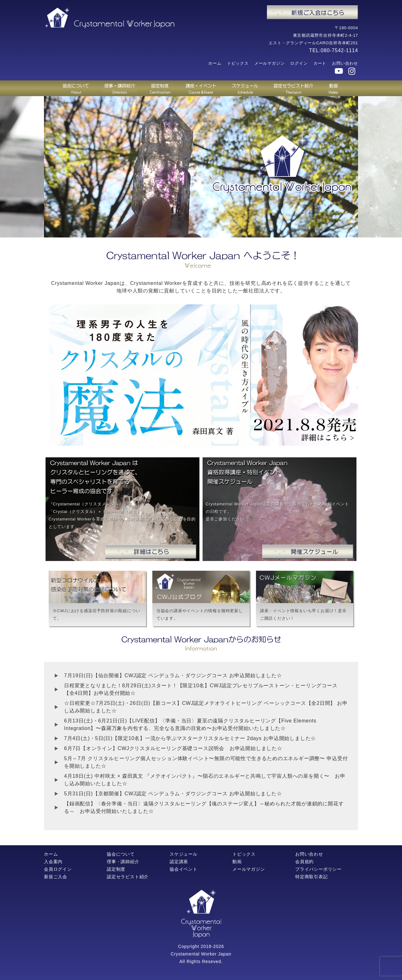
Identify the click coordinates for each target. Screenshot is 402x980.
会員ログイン (58, 869)
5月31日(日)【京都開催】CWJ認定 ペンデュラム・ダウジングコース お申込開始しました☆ (173, 794)
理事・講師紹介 (123, 862)
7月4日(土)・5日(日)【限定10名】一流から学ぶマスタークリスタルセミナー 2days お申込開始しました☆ (190, 738)
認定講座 (179, 862)
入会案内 (53, 862)
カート (320, 63)
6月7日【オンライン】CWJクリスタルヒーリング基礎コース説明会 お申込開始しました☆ (173, 748)
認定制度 (116, 869)
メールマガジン (270, 63)
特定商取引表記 (312, 877)
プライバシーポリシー (318, 869)
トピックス (238, 63)
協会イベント (184, 869)
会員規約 (304, 862)
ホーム (215, 63)
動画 (237, 862)
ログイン (299, 63)
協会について (121, 854)
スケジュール (184, 854)
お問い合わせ (345, 63)
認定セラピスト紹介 (128, 877)
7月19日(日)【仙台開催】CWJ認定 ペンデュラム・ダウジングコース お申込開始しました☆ (173, 675)
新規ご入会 (56, 877)
